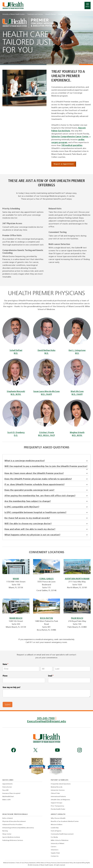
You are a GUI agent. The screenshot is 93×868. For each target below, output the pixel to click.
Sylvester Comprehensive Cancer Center (70, 137)
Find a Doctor (7, 787)
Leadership (55, 828)
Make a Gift (6, 799)
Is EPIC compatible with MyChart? (46, 507)
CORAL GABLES (46, 579)
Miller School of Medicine (60, 840)
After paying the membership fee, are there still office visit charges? (46, 496)
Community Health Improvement (62, 834)
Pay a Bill (5, 790)
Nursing (5, 831)
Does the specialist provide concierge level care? (46, 490)
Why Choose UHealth (58, 818)
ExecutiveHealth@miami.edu (46, 721)
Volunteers (55, 850)
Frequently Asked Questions (61, 784)
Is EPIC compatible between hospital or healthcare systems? (46, 513)
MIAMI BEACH (16, 618)
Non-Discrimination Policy (65, 863)
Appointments (8, 784)
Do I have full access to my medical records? (46, 518)
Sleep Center (7, 834)
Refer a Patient (8, 818)
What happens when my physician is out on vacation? (46, 535)
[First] (21, 669)
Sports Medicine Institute (11, 837)
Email (54, 676)
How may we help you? (12, 687)
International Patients (58, 796)
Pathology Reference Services (13, 840)
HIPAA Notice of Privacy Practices (46, 863)
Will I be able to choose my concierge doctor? (46, 524)
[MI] (46, 669)
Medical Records (57, 787)
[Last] (72, 669)
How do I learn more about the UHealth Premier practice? (46, 473)
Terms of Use (20, 863)
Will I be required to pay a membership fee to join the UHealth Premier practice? (46, 467)
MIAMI (16, 579)
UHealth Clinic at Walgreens (60, 799)
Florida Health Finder (58, 809)
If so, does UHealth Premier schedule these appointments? (46, 485)
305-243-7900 (46, 718)
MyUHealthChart (8, 796)
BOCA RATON (46, 618)
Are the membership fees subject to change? (46, 501)
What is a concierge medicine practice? (46, 461)
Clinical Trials (55, 793)
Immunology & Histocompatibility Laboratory (18, 828)
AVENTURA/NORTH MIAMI (77, 579)
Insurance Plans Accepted (11, 793)
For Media (54, 837)
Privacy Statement (30, 863)
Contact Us (55, 856)
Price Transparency (57, 806)
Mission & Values (57, 824)
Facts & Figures (56, 831)
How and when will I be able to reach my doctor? (46, 529)
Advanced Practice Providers (12, 824)
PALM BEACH (77, 618)
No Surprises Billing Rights (82, 863)
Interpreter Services (58, 790)
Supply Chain (55, 853)
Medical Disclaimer (9, 863)
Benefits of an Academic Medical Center (65, 821)
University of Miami (58, 843)
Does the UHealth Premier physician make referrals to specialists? (46, 479)
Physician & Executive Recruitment (14, 821)
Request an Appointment (64, 164)
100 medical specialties (72, 146)
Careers (54, 847)
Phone (5, 676)
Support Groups (57, 803)
